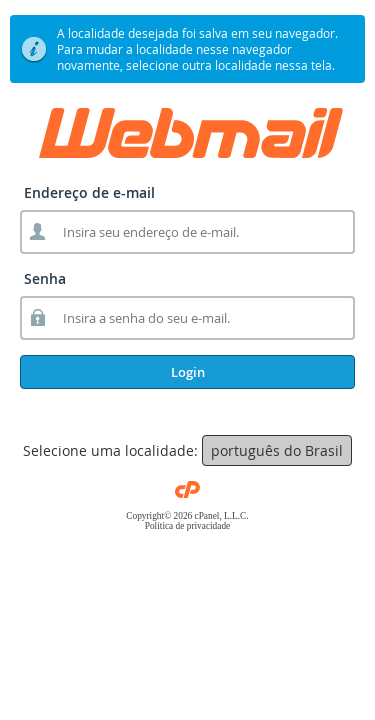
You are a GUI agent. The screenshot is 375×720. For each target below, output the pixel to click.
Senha (45, 278)
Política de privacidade (187, 526)
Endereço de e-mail (89, 192)
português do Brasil (277, 450)
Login (188, 372)
